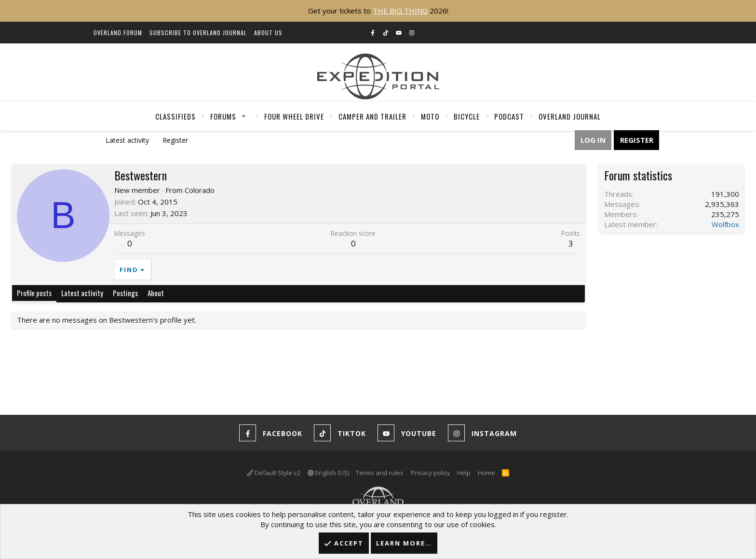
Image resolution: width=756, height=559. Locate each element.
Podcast (509, 116)
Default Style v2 (274, 473)
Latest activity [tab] (82, 293)
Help (464, 473)
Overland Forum (118, 33)
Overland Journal (570, 116)
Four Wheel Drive (294, 116)
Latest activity (127, 140)
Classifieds (175, 116)
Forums (223, 116)
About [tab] (156, 293)
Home (486, 473)
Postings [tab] (125, 293)
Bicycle (467, 116)
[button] (244, 116)
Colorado (200, 190)
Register (175, 140)
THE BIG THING (400, 11)
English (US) (328, 473)
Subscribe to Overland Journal (198, 33)
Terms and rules (380, 473)
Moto (430, 116)
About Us (268, 33)
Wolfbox (725, 224)
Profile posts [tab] (34, 293)
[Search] (651, 33)
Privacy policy (431, 473)
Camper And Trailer (372, 116)
